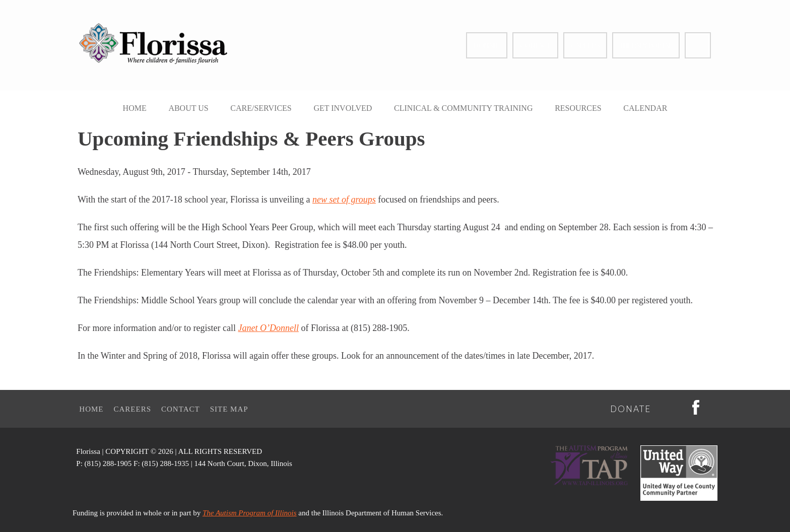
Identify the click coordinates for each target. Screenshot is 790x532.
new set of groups (344, 199)
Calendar (645, 108)
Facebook (698, 45)
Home (135, 108)
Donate (487, 45)
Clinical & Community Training (463, 108)
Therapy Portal (646, 45)
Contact (535, 45)
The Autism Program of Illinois (250, 513)
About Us (188, 108)
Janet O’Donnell (268, 328)
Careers (585, 45)
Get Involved (343, 108)
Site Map (229, 409)
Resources (578, 108)
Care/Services (261, 108)
